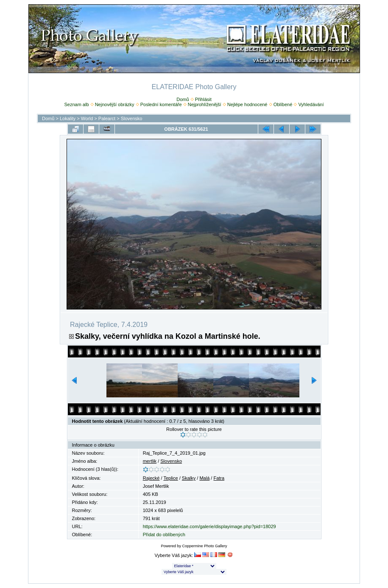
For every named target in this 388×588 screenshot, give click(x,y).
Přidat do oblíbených (164, 535)
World (87, 118)
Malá (204, 478)
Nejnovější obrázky (115, 104)
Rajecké (151, 478)
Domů (183, 99)
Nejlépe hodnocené (247, 104)
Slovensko (132, 118)
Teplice (170, 478)
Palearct (107, 118)
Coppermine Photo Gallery (204, 546)
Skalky (189, 478)
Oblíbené (283, 104)
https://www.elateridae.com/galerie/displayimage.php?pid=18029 (209, 526)
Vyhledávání (311, 104)
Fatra (219, 478)
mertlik (150, 461)
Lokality (68, 118)
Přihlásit (203, 99)
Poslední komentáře (161, 104)
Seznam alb (76, 104)
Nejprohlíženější (205, 104)
